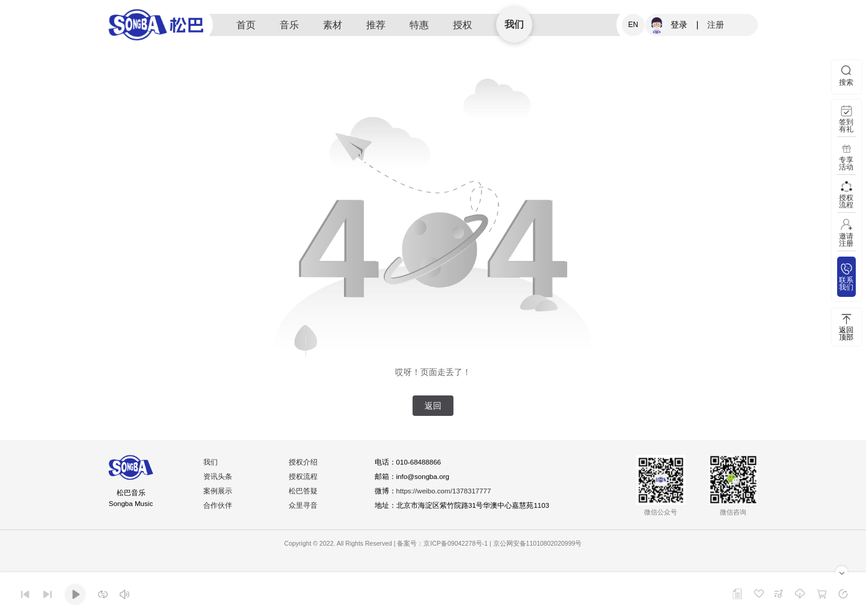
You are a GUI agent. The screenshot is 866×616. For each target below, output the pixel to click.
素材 (333, 25)
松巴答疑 (304, 492)
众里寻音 (304, 506)
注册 (716, 25)
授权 (462, 25)
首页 (246, 25)
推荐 (376, 25)
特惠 (419, 25)
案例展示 (218, 492)
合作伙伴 (218, 506)
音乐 (289, 25)
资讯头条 (218, 477)
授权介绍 (304, 463)
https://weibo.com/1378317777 (446, 492)
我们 (514, 24)
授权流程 (304, 477)
